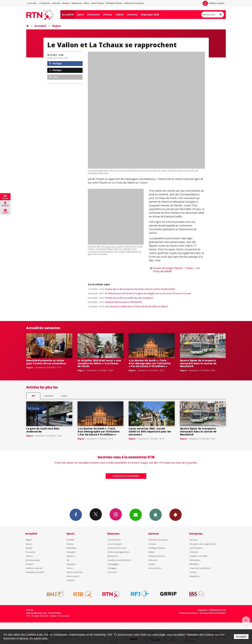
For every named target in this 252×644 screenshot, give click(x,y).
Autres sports (73, 576)
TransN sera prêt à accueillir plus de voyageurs (120, 298)
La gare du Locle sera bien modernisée (43, 430)
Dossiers (30, 564)
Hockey (70, 544)
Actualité (68, 14)
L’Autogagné (113, 564)
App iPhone (156, 515)
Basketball (71, 548)
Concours (112, 572)
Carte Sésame (98, 3)
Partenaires (195, 560)
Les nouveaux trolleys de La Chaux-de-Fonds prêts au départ (128, 306)
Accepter (241, 637)
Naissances (77, 3)
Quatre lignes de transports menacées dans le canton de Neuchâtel (131, 289)
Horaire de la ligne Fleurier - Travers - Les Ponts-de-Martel (176, 270)
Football (70, 540)
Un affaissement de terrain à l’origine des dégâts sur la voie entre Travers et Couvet (139, 293)
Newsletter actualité (35, 572)
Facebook (76, 515)
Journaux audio (33, 560)
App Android (176, 515)
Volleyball (71, 552)
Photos (108, 14)
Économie (30, 552)
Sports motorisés (75, 572)
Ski (68, 560)
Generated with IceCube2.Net (213, 613)
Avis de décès (155, 568)
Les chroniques (115, 544)
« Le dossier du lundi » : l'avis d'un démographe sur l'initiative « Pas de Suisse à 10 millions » (150, 363)
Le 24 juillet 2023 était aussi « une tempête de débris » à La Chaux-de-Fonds (99, 363)
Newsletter (195, 576)
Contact (193, 572)
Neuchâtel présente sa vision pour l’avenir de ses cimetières (46, 362)
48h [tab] (33, 396)
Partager (56, 63)
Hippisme (71, 564)
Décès (87, 3)
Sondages (112, 568)
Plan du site (64, 616)
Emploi (152, 564)
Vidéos (120, 14)
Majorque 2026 (150, 14)
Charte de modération (200, 568)
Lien (54, 77)
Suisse (29, 544)
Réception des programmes (203, 544)
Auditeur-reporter (214, 3)
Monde (29, 548)
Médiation (194, 564)
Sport (80, 14)
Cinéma (152, 544)
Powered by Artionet (189, 613)
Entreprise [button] (45, 3)
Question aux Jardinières (119, 560)
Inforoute (56, 3)
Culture (29, 556)
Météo (152, 552)
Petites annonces (157, 556)
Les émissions (114, 540)
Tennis (70, 568)
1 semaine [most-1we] (48, 396)
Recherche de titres (117, 548)
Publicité (194, 552)
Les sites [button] (32, 3)
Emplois (66, 3)
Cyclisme (71, 556)
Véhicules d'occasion (134, 3)
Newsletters (136, 515)
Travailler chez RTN (198, 556)
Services (132, 14)
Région (57, 26)
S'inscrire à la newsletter (126, 476)
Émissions (93, 14)
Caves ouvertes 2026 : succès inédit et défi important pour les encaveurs (150, 431)
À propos (194, 540)
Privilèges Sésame (114, 3)
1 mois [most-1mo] (64, 396)
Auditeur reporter (34, 568)
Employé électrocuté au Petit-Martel (115, 302)
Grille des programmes (119, 552)
